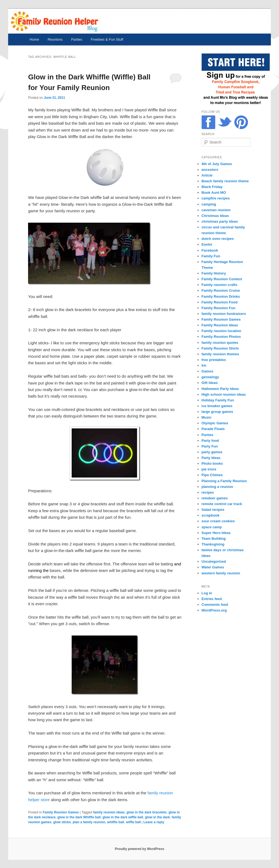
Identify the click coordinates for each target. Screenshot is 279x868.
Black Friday (212, 187)
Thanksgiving (213, 544)
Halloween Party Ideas (220, 389)
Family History (214, 273)
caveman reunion (216, 210)
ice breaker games (217, 406)
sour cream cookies (218, 521)
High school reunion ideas (224, 394)
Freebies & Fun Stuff (107, 39)
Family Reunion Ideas (220, 325)
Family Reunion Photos (221, 337)
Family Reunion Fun (219, 308)
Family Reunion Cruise (221, 290)
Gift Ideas (210, 383)
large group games (217, 412)
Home (34, 39)
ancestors (210, 170)
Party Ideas (211, 458)
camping (209, 204)
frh (204, 366)
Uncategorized (214, 561)
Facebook (210, 250)
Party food (210, 441)
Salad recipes (213, 510)
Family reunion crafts (219, 285)
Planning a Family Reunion (224, 481)
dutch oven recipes (218, 239)
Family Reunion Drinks (221, 296)
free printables (214, 360)
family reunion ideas (109, 812)
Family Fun (211, 256)
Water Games (213, 567)
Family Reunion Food (220, 302)
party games (212, 452)
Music (207, 417)
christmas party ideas (220, 221)
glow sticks (62, 822)
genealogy (210, 377)
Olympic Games (215, 423)
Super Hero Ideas (216, 533)
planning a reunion (217, 487)
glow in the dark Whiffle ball (79, 817)
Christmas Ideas (215, 216)
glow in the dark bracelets (146, 812)
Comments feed (215, 605)
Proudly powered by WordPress (139, 849)
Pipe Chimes (212, 475)
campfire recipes (216, 198)
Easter (207, 244)
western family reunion (221, 573)
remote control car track (222, 504)
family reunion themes (220, 354)
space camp (212, 527)
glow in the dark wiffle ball (123, 817)
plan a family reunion (89, 822)
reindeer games (215, 498)
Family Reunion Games (61, 812)
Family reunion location (222, 331)
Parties (77, 39)
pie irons (209, 469)
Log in (207, 593)
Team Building (214, 539)
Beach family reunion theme (225, 181)
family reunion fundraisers (224, 314)
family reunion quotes (220, 343)
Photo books (212, 463)
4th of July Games (217, 164)
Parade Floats (213, 429)
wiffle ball (133, 822)
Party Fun (210, 446)
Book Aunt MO (214, 193)
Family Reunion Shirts (220, 348)
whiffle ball (116, 822)
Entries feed (212, 599)
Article (207, 175)
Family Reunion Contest (222, 279)
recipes (208, 492)
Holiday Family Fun (218, 400)
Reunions (55, 39)
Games (207, 371)
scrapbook (211, 515)
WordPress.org (214, 610)
